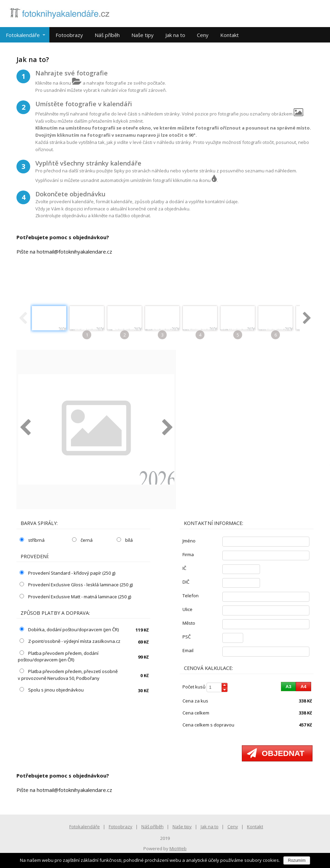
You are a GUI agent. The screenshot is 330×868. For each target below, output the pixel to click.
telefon (191, 596)
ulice (187, 609)
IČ (184, 568)
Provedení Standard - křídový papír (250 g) (67, 573)
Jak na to (175, 35)
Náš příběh (107, 35)
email (188, 650)
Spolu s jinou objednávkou (52, 690)
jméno (189, 541)
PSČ (187, 637)
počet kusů (194, 687)
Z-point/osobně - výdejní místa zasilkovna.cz (70, 641)
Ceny (203, 35)
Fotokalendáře (23, 35)
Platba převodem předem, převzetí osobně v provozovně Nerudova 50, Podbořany (68, 675)
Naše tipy (143, 35)
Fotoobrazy (69, 35)
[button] (225, 685)
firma (188, 554)
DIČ (186, 582)
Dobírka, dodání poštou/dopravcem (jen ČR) (69, 629)
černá (82, 540)
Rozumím (297, 860)
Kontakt (229, 35)
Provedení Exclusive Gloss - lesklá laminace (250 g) (76, 585)
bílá (125, 540)
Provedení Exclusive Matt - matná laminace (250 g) (75, 597)
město (189, 623)
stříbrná (32, 540)
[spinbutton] (217, 688)
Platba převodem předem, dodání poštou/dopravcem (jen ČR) (58, 657)
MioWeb (178, 848)
